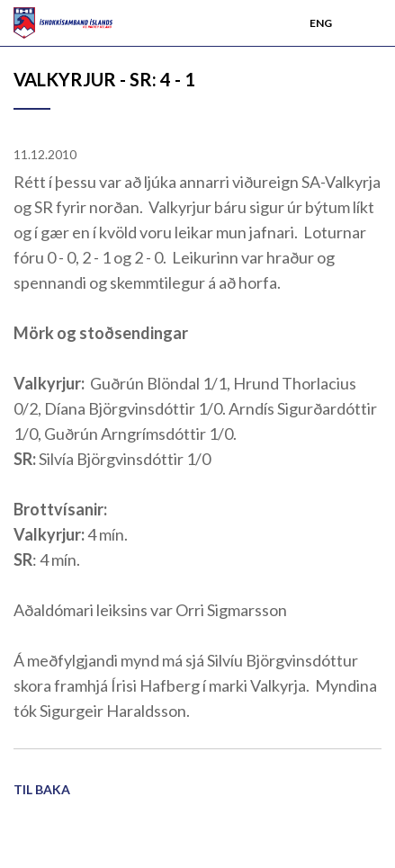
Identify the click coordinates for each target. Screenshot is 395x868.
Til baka (42, 789)
